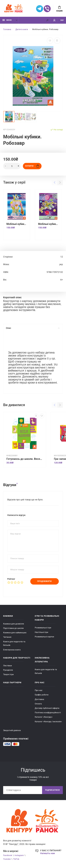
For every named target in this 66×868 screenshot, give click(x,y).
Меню (7, 20)
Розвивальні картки (44, 637)
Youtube (7, 859)
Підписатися (52, 790)
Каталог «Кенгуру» (44, 717)
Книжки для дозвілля (14, 624)
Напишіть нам (47, 853)
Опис (33, 328)
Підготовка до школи (13, 628)
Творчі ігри (8, 674)
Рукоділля (8, 670)
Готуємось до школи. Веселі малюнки (25, 459)
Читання (7, 637)
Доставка (40, 699)
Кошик (59, 9)
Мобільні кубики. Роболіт (48, 224)
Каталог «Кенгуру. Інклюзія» (48, 722)
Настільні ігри (42, 632)
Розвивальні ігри (43, 628)
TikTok (16, 859)
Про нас (39, 690)
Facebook (8, 855)
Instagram (19, 855)
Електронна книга (12, 650)
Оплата (38, 704)
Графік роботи (42, 695)
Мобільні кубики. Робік (17, 224)
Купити (32, 166)
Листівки (7, 666)
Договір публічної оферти (47, 708)
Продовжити (45, 581)
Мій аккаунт (54, 20)
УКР (62, 20)
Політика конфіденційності (48, 713)
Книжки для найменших (15, 633)
